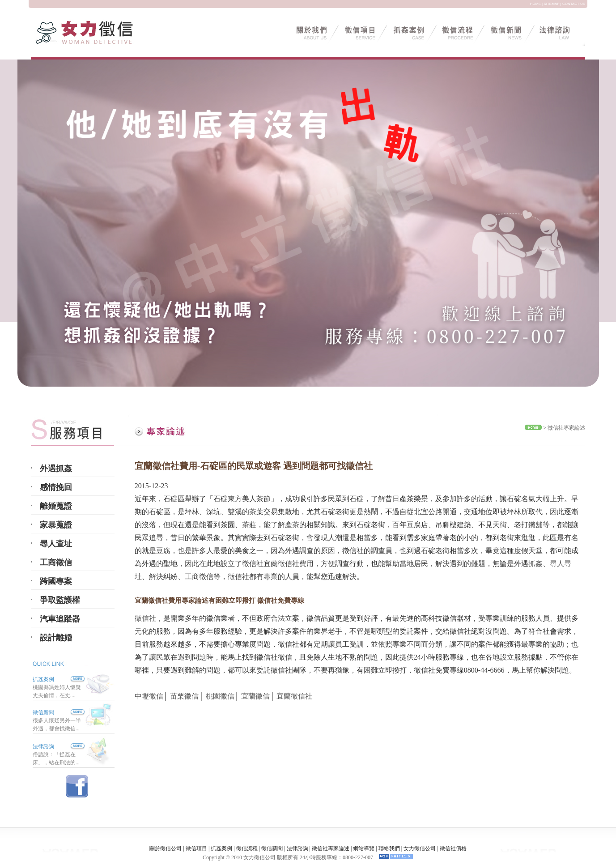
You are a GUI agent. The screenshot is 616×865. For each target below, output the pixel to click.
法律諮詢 (43, 746)
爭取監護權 (60, 600)
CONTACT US (574, 4)
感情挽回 (56, 487)
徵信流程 (247, 848)
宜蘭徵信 (255, 696)
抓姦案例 (59, 679)
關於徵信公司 (166, 848)
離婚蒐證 (56, 506)
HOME (535, 4)
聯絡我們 (389, 848)
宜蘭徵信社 (294, 696)
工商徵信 (56, 562)
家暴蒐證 (56, 525)
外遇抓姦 (56, 469)
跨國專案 (56, 581)
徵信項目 (196, 848)
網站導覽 (364, 848)
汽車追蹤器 (60, 619)
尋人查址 (56, 544)
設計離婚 (56, 638)
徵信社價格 (453, 848)
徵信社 (145, 618)
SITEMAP (551, 4)
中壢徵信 (149, 696)
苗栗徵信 (184, 696)
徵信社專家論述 (566, 428)
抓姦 (535, 564)
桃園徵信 (220, 696)
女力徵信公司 (420, 848)
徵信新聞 (43, 712)
